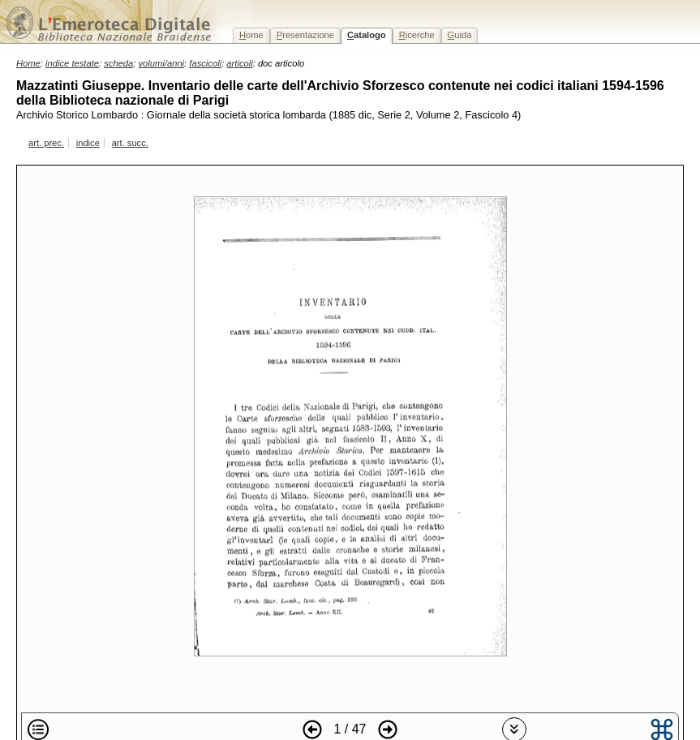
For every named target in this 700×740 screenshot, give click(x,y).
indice (88, 143)
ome (251, 35)
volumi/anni (162, 63)
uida (460, 35)
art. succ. (130, 143)
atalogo (367, 35)
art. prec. (46, 143)
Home (28, 63)
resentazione (305, 35)
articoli (239, 63)
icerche (417, 35)
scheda (118, 63)
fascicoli (205, 63)
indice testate (72, 63)
